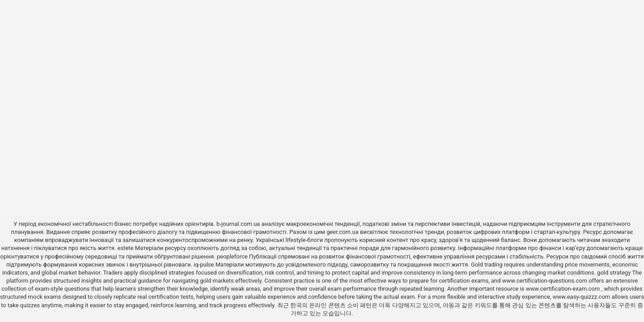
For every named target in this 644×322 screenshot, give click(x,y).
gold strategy (614, 273)
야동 (449, 305)
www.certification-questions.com (546, 281)
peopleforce (232, 256)
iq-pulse (204, 265)
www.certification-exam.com (564, 289)
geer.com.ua (342, 232)
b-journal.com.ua (238, 224)
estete (126, 248)
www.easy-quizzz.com (582, 297)
